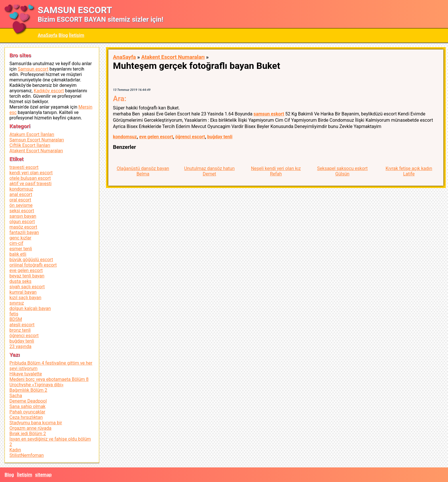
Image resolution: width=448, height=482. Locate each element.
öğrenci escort (190, 137)
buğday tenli (220, 137)
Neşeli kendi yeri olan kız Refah (276, 171)
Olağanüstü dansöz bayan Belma (143, 171)
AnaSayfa (48, 35)
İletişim (77, 35)
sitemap (43, 475)
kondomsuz (125, 137)
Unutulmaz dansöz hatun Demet (210, 171)
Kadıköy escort (49, 91)
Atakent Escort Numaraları (173, 57)
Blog (63, 35)
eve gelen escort (156, 137)
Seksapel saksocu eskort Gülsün (342, 171)
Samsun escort (33, 69)
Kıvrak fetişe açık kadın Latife (409, 171)
